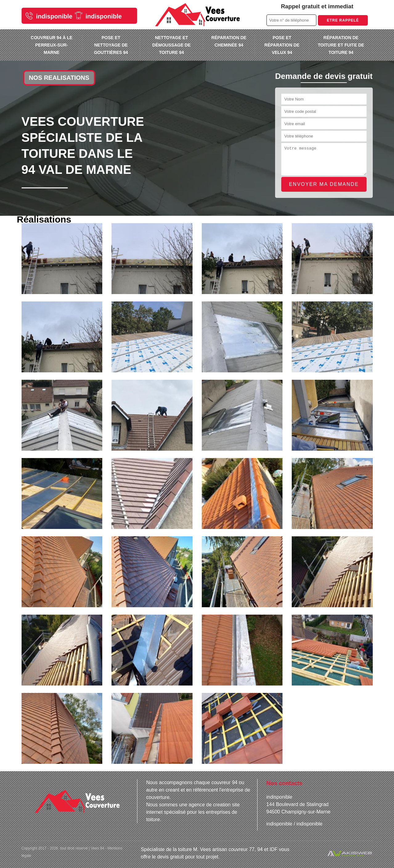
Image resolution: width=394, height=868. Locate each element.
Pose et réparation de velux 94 (282, 45)
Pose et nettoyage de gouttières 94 (111, 45)
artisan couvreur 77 (233, 849)
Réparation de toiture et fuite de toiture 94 (341, 45)
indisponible (49, 16)
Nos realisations (59, 78)
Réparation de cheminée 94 (229, 41)
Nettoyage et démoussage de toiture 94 (171, 45)
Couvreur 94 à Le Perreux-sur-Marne (52, 45)
